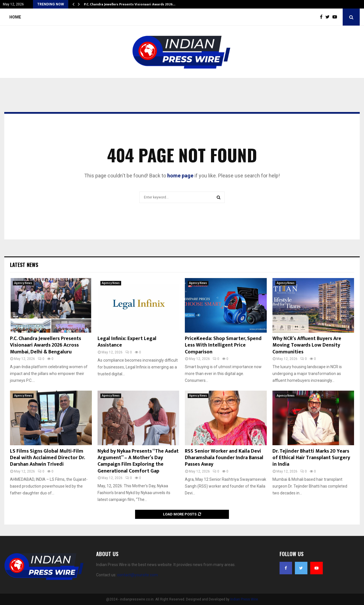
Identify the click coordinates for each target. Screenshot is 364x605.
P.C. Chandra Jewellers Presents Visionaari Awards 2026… (130, 4)
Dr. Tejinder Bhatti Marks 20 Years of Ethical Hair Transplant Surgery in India (311, 458)
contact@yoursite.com (137, 575)
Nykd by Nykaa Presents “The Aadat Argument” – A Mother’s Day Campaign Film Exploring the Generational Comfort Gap (138, 461)
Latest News (24, 265)
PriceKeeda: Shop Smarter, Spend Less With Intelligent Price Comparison (223, 345)
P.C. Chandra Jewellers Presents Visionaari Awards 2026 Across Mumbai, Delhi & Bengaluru (45, 345)
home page (180, 176)
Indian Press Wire (244, 599)
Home (15, 17)
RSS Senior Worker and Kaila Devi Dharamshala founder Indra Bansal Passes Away (224, 458)
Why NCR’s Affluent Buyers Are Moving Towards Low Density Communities (307, 345)
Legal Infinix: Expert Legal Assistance (127, 342)
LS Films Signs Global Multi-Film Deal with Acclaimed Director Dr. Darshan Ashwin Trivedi (47, 458)
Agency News (23, 283)
